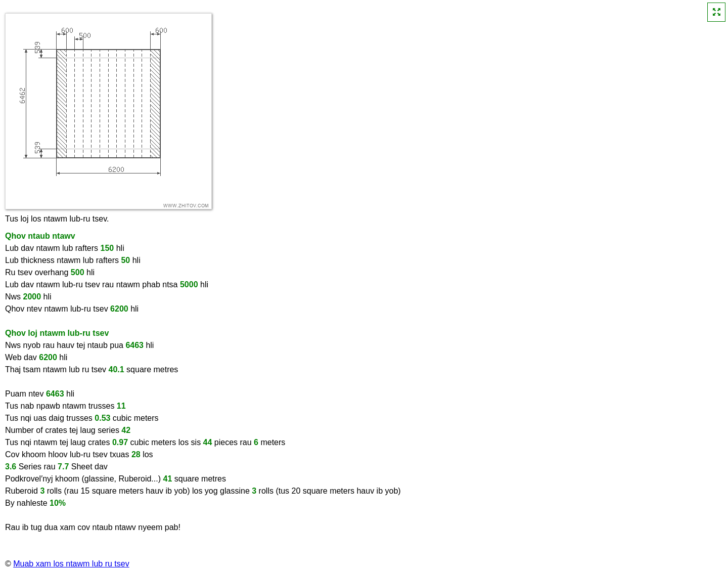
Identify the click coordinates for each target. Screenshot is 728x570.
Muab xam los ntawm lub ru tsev (71, 564)
